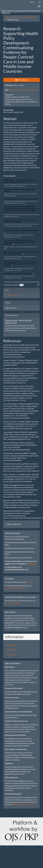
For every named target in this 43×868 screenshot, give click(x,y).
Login (40, 2)
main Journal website (13, 603)
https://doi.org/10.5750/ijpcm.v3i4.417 (23, 90)
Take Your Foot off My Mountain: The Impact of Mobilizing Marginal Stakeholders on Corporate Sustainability (19, 243)
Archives (15, 17)
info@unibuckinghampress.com (23, 804)
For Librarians (12, 654)
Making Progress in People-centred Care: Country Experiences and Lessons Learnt (20, 181)
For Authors (11, 650)
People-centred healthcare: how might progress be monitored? (20, 191)
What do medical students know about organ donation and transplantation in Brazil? (21, 253)
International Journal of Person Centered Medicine (21, 11)
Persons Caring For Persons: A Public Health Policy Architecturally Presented (20, 221)
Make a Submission (14, 524)
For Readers (11, 645)
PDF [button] (27, 80)
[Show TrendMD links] (38, 285)
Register (32, 2)
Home (7, 17)
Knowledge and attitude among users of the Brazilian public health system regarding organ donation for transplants (21, 264)
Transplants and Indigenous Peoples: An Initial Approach (22, 232)
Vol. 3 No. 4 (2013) (28, 17)
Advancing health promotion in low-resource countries (21, 199)
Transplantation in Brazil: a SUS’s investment (19, 274)
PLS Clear (30, 582)
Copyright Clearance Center (15, 588)
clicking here (32, 564)
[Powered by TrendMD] (14, 285)
